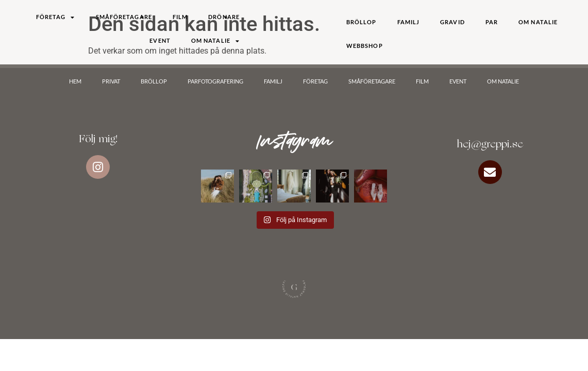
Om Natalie (215, 41)
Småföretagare (124, 17)
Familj (409, 22)
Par (492, 22)
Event (160, 40)
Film (180, 17)
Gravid (452, 22)
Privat (111, 81)
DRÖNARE (224, 17)
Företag (56, 17)
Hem (75, 81)
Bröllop (362, 22)
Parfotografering (215, 81)
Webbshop (365, 46)
